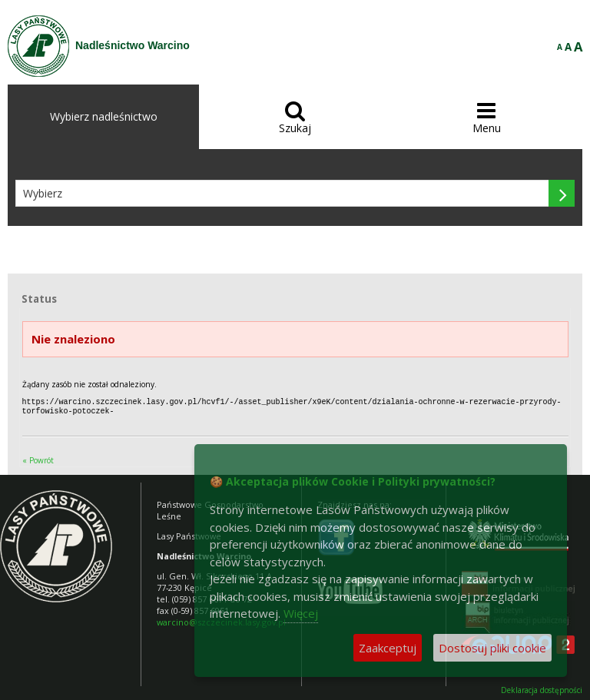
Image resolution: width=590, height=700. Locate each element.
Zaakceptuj (388, 648)
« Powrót (38, 459)
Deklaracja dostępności (542, 689)
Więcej (301, 613)
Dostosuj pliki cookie (492, 648)
